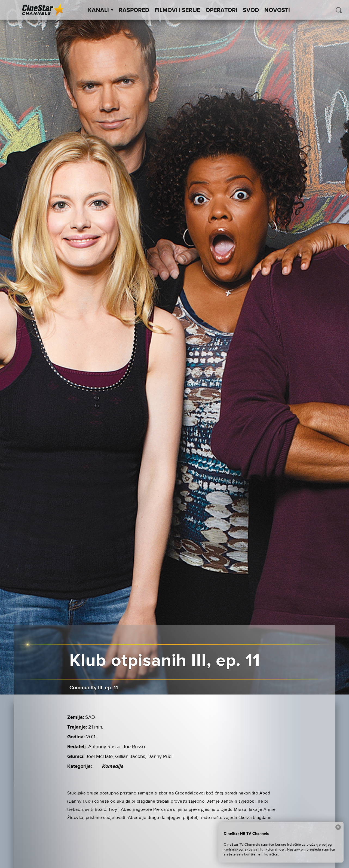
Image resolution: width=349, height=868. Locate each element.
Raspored (134, 10)
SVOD (251, 10)
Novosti (277, 10)
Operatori (221, 10)
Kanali (101, 10)
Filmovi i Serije (177, 10)
